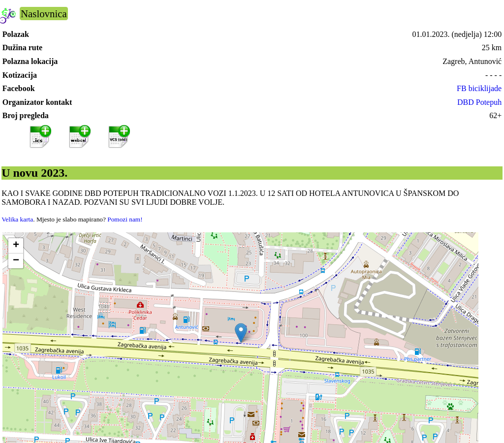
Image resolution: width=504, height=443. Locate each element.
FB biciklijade (479, 88)
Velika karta (17, 219)
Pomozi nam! (125, 219)
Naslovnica (44, 14)
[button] (241, 333)
